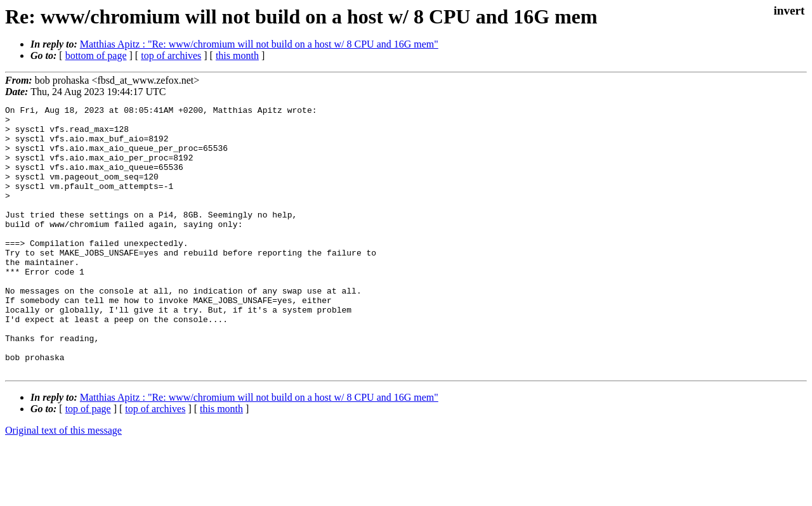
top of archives (171, 55)
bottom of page (96, 55)
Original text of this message (63, 483)
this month (237, 55)
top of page (88, 462)
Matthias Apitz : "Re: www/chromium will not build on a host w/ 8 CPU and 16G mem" (259, 44)
